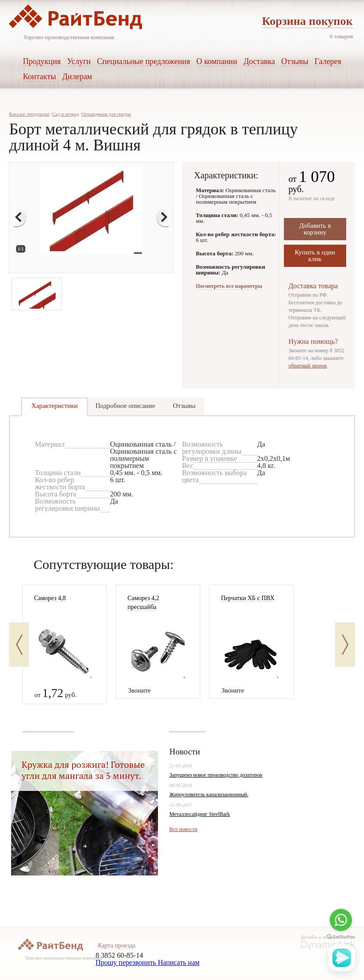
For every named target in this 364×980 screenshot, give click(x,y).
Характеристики (54, 406)
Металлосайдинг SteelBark (199, 814)
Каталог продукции (29, 114)
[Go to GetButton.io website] (341, 937)
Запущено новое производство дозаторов (216, 775)
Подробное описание (125, 406)
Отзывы (184, 406)
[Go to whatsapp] (341, 920)
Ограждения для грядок (106, 114)
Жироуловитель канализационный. (209, 794)
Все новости (183, 829)
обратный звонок (308, 366)
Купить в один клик (315, 256)
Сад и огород (66, 114)
